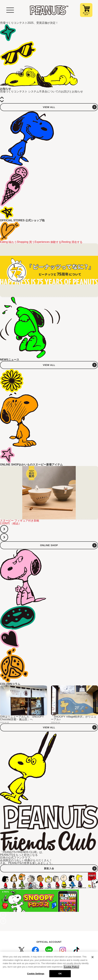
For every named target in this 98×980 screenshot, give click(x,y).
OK (60, 975)
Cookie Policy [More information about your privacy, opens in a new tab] (71, 968)
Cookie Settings (36, 975)
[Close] (93, 958)
